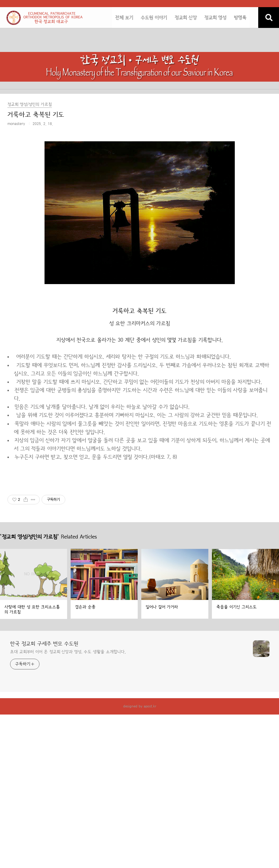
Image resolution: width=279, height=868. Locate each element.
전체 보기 (124, 18)
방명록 (240, 18)
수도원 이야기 (154, 18)
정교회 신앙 (186, 18)
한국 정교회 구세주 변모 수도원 (44, 644)
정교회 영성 (215, 18)
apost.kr (150, 706)
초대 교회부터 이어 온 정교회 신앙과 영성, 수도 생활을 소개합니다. (68, 652)
